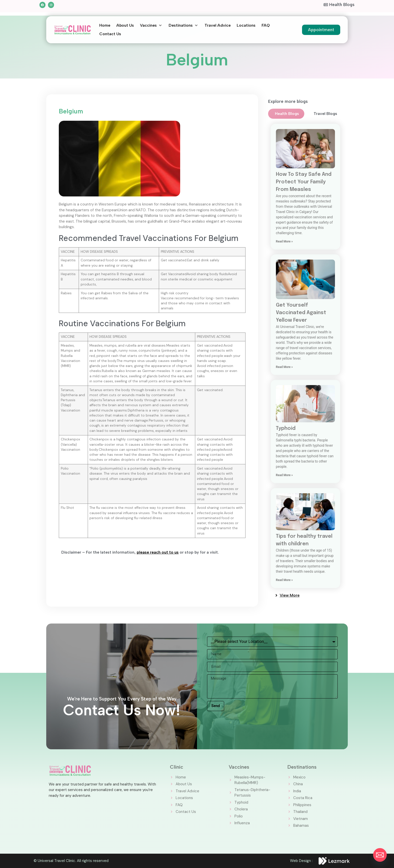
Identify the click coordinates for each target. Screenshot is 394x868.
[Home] (105, 25)
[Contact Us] (110, 34)
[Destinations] (184, 25)
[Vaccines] (151, 25)
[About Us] (125, 25)
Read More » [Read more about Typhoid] (284, 475)
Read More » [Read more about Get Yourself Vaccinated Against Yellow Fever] (284, 367)
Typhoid (286, 428)
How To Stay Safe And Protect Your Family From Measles (304, 182)
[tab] (286, 114)
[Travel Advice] (218, 25)
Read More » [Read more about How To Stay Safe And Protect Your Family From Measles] (284, 241)
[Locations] (246, 25)
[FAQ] (266, 25)
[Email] (380, 855)
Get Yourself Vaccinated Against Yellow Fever (301, 313)
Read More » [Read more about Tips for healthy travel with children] (284, 580)
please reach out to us (158, 552)
